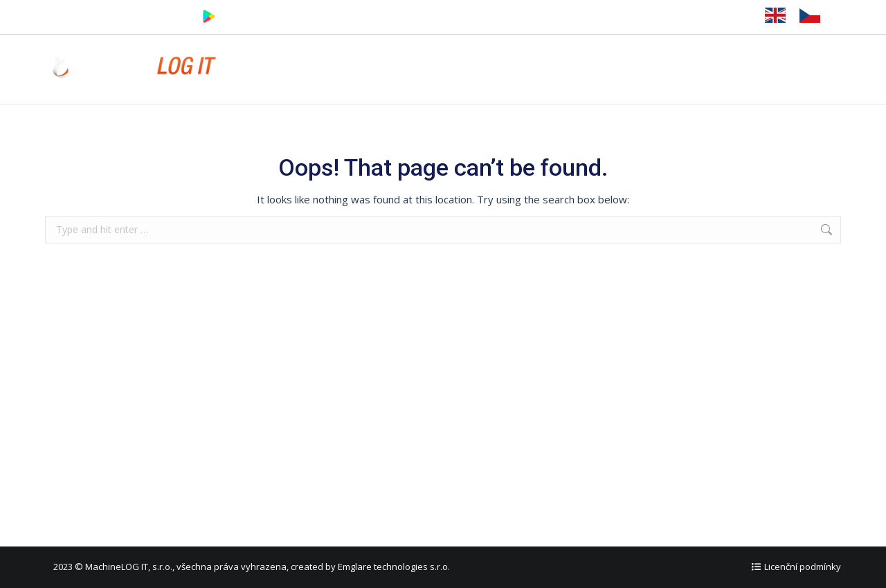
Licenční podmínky (803, 567)
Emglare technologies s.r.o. (394, 567)
